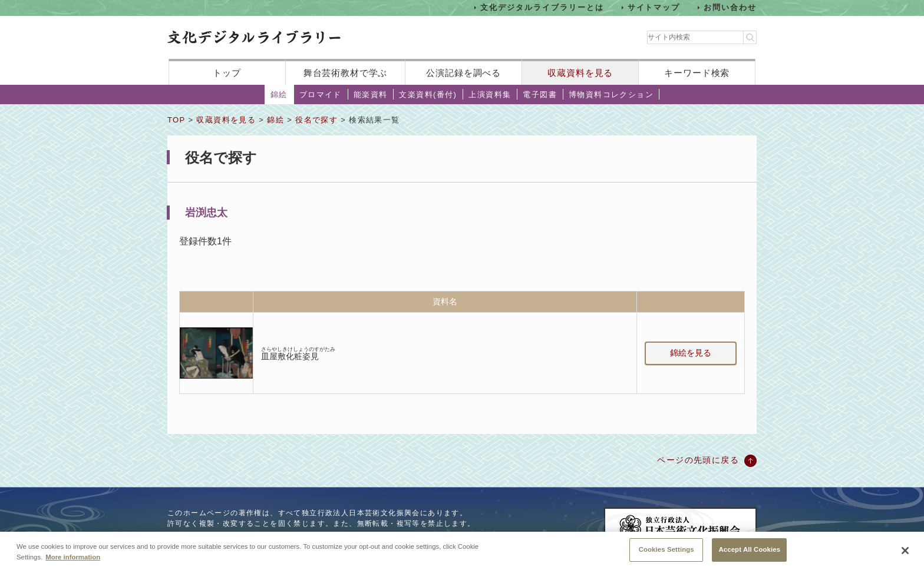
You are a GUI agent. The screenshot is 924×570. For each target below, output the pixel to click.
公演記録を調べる (463, 73)
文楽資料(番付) (428, 95)
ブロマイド (321, 95)
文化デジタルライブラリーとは (542, 7)
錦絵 (279, 95)
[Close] (905, 552)
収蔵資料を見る (580, 73)
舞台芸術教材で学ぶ (346, 73)
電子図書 (540, 95)
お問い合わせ (730, 7)
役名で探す (316, 120)
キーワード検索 (697, 73)
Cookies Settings (666, 551)
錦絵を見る (691, 353)
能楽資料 (371, 95)
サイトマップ (654, 7)
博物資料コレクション (611, 95)
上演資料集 (490, 95)
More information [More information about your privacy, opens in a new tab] (73, 558)
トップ (227, 73)
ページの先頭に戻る (698, 460)
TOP (176, 120)
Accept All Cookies (749, 551)
